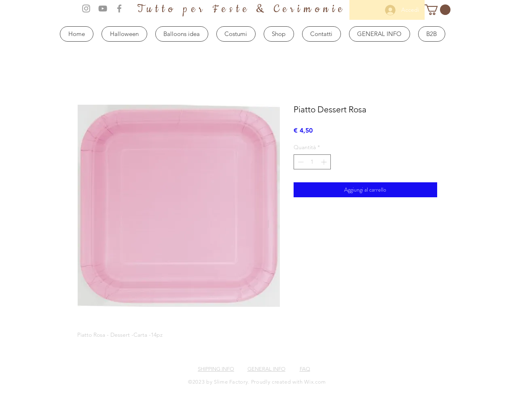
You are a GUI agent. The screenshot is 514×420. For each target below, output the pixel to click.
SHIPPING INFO (216, 369)
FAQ (305, 369)
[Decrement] (300, 162)
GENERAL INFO (267, 369)
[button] (438, 10)
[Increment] (325, 162)
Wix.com (315, 382)
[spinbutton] (312, 162)
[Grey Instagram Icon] (86, 8)
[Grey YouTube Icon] (103, 8)
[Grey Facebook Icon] (119, 8)
